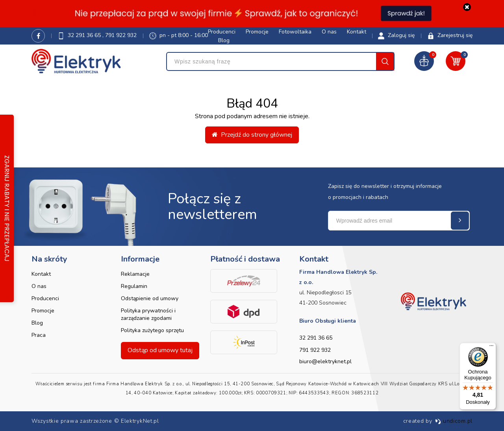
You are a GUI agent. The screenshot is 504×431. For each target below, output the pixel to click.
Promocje (257, 32)
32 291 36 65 (85, 36)
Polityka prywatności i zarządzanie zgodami (148, 314)
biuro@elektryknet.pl (325, 361)
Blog (224, 41)
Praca (39, 335)
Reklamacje (135, 274)
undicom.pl (454, 421)
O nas (329, 32)
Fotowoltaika (295, 32)
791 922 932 (121, 36)
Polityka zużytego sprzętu (152, 330)
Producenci (222, 32)
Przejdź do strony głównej (252, 137)
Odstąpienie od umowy (150, 298)
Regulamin (134, 286)
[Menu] (491, 347)
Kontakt (357, 32)
